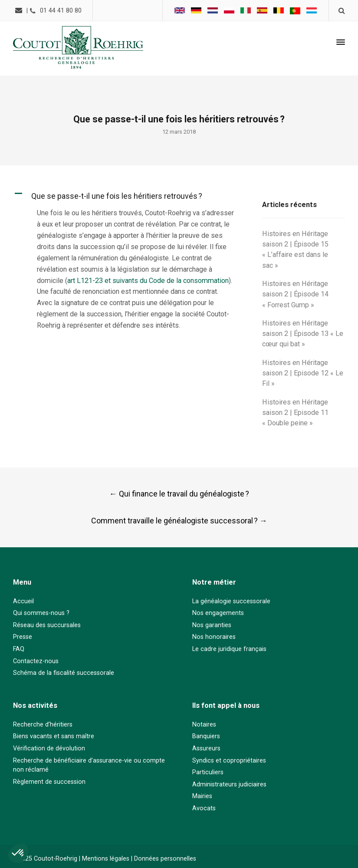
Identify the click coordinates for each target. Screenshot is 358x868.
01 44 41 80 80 (61, 11)
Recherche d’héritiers (43, 725)
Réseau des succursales (47, 625)
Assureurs (206, 748)
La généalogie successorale (231, 601)
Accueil (23, 601)
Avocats (204, 808)
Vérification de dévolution (49, 748)
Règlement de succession (49, 782)
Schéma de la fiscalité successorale (64, 673)
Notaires (204, 725)
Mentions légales (106, 859)
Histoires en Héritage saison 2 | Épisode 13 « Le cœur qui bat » (303, 334)
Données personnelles (165, 859)
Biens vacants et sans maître (54, 736)
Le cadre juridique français (229, 649)
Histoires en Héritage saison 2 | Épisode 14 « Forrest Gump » (295, 294)
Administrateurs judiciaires (229, 784)
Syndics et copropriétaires (229, 761)
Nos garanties (212, 625)
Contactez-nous (36, 661)
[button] (129, 196)
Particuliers (208, 772)
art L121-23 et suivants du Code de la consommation (148, 281)
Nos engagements (218, 613)
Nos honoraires (214, 637)
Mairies (202, 796)
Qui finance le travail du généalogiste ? (179, 494)
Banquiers (206, 736)
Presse (23, 637)
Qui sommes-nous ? (41, 613)
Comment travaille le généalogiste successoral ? (179, 521)
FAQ (19, 649)
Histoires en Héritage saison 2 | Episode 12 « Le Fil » (303, 373)
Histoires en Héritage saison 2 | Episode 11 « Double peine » (295, 413)
